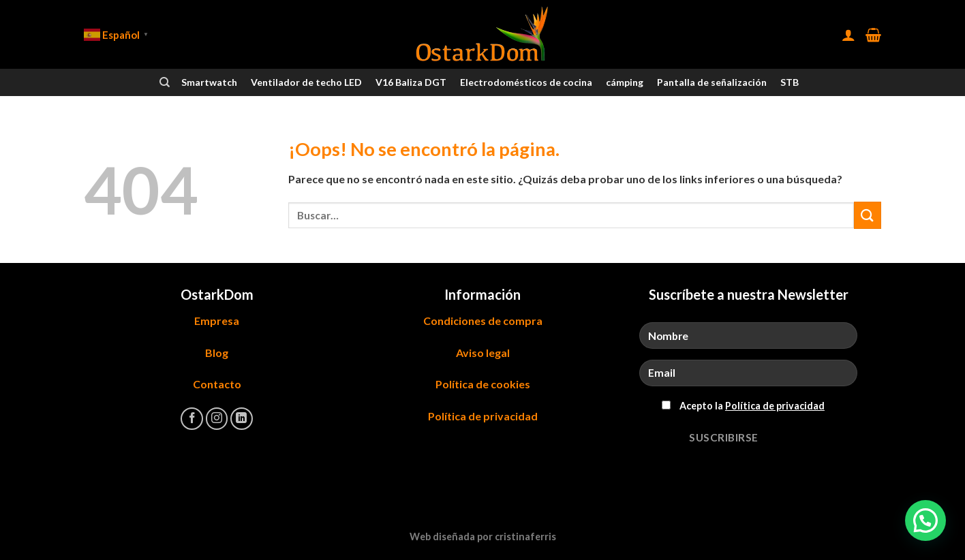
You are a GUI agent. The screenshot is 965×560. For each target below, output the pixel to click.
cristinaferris (525, 536)
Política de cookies (483, 384)
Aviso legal (483, 353)
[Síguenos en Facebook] (192, 419)
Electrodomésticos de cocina (526, 82)
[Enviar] (868, 215)
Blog (217, 353)
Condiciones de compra (483, 321)
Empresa (217, 321)
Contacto (217, 384)
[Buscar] (165, 82)
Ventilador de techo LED (306, 82)
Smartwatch (209, 82)
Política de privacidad (483, 416)
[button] (925, 520)
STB (790, 82)
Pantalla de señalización (712, 82)
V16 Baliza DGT (411, 82)
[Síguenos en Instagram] (217, 419)
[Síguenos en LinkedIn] (242, 419)
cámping (625, 82)
